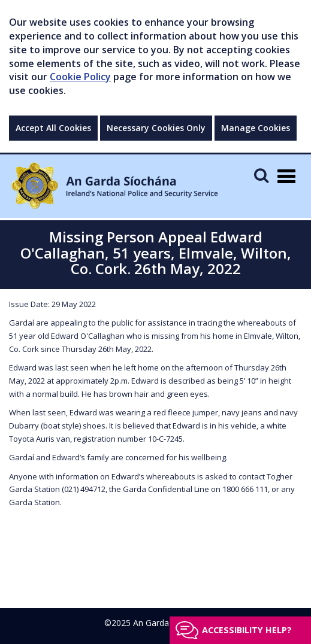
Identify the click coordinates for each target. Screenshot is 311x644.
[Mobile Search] (261, 175)
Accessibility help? (247, 630)
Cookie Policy (80, 77)
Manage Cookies (256, 128)
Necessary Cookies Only (156, 128)
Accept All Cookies (53, 128)
